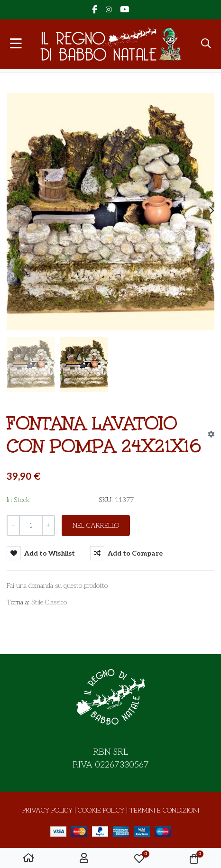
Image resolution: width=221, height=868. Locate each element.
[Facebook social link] (94, 10)
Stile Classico (49, 602)
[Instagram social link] (108, 10)
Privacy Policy (47, 810)
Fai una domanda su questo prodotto (57, 586)
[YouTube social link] (124, 10)
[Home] (28, 859)
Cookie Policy (101, 810)
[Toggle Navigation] (16, 44)
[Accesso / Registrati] (84, 859)
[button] (206, 44)
